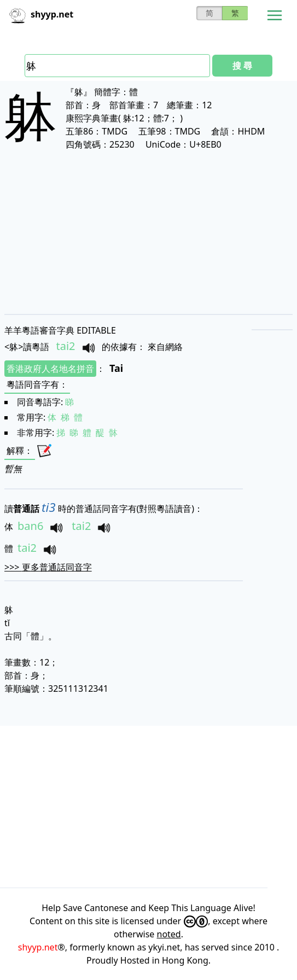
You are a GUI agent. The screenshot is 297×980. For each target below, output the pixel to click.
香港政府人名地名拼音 (50, 369)
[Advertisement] (148, 232)
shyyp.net (38, 947)
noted (169, 934)
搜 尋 (242, 66)
